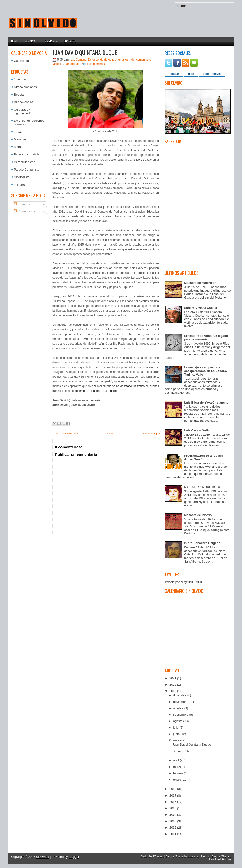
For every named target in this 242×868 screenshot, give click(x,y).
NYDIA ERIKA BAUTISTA (202, 487)
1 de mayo (21, 79)
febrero (179, 773)
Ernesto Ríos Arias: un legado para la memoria (206, 338)
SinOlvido (43, 857)
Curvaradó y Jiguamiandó (23, 111)
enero (178, 780)
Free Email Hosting (220, 859)
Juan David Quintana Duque (85, 52)
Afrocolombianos (25, 87)
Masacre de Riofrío (198, 515)
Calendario (21, 61)
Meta (17, 147)
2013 (173, 821)
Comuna (81, 60)
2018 (173, 789)
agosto (178, 721)
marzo (178, 767)
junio (177, 734)
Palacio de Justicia (27, 154)
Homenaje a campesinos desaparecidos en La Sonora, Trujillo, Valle (205, 371)
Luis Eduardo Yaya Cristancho (206, 403)
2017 (173, 795)
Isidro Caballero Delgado (202, 543)
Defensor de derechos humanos (108, 60)
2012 (173, 828)
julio (176, 728)
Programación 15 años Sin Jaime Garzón (203, 457)
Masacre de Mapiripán (200, 283)
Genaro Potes (182, 751)
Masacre (20, 139)
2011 (173, 834)
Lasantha (193, 856)
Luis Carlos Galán (197, 430)
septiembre (181, 715)
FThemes (158, 856)
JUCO (18, 132)
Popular (174, 74)
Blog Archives (212, 74)
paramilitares (73, 64)
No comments (96, 64)
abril (177, 760)
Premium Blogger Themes (216, 856)
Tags (191, 74)
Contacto (70, 41)
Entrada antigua (151, 434)
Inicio (110, 434)
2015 (173, 808)
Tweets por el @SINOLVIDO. (185, 582)
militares (20, 185)
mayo (177, 740)
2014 (173, 815)
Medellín (58, 64)
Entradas (22, 204)
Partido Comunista (27, 169)
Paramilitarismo (25, 162)
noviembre (181, 702)
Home (14, 41)
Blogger (74, 857)
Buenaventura (24, 102)
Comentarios (24, 211)
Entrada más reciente (66, 434)
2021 (173, 678)
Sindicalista (22, 177)
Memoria (33, 40)
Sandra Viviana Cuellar (201, 308)
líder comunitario (140, 60)
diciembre (180, 695)
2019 (173, 691)
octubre (179, 708)
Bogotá (19, 94)
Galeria (52, 40)
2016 (173, 802)
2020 (173, 685)
